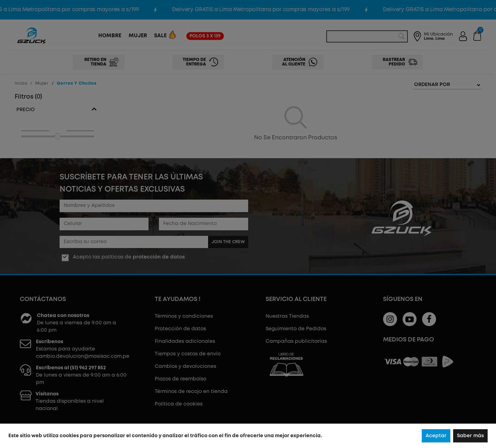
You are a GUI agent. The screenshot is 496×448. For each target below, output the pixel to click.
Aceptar (436, 436)
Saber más (470, 436)
